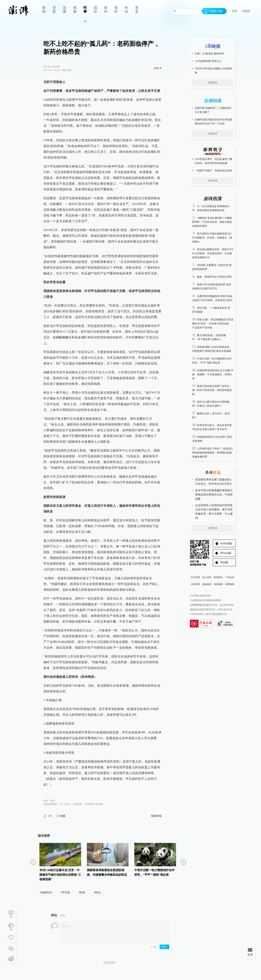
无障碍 (246, 11)
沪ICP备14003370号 (200, 596)
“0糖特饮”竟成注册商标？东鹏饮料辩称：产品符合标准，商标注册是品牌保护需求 (212, 222)
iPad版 (224, 562)
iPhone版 (226, 553)
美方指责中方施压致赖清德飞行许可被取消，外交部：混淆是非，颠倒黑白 (212, 238)
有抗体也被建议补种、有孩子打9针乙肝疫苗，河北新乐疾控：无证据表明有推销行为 (213, 253)
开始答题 (213, 181)
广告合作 (230, 577)
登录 (235, 11)
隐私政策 (207, 584)
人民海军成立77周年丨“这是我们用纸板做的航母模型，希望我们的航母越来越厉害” (212, 453)
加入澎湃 (207, 577)
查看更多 (213, 83)
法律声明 (195, 584)
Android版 (226, 543)
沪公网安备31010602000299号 (206, 600)
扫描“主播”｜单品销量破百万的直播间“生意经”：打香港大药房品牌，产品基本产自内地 (213, 324)
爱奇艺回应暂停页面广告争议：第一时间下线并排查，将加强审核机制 (212, 390)
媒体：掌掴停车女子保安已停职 (214, 277)
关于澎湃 (195, 577)
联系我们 (218, 577)
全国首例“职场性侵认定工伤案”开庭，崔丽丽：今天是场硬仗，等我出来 (213, 374)
